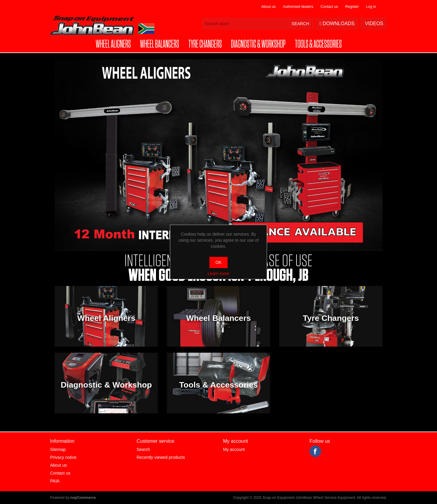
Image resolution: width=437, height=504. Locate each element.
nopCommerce (83, 498)
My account (234, 449)
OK (218, 262)
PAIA (55, 481)
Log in (371, 7)
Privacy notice (63, 457)
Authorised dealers (298, 7)
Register (352, 7)
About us (268, 7)
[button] (113, 44)
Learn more (218, 274)
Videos (373, 24)
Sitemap (58, 449)
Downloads (337, 24)
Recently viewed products (161, 457)
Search (143, 449)
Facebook (315, 451)
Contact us (329, 7)
